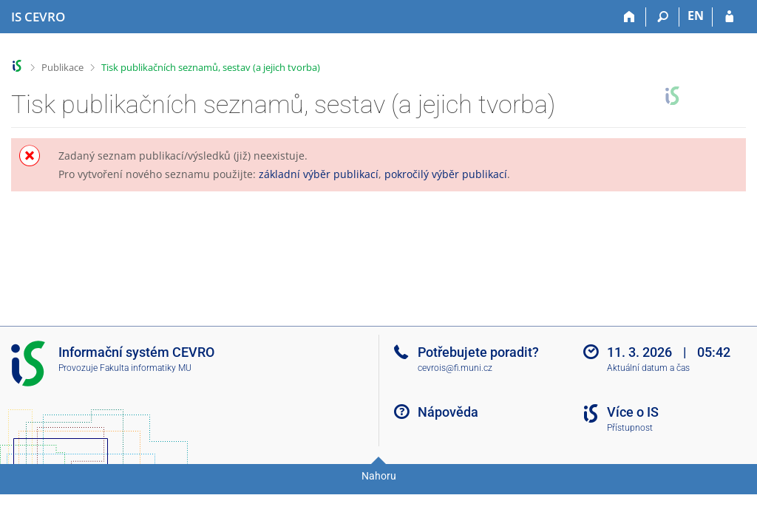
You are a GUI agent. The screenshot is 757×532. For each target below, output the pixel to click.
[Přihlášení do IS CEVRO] (729, 17)
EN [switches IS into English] (696, 16)
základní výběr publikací (319, 174)
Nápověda (448, 412)
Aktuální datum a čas (648, 368)
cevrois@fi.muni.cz (455, 368)
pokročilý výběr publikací (446, 174)
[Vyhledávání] (663, 17)
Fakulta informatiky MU (146, 368)
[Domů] (629, 17)
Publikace (62, 67)
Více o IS (633, 412)
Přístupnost (630, 428)
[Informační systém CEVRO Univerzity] (38, 17)
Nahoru (379, 476)
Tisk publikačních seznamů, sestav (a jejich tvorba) (211, 67)
